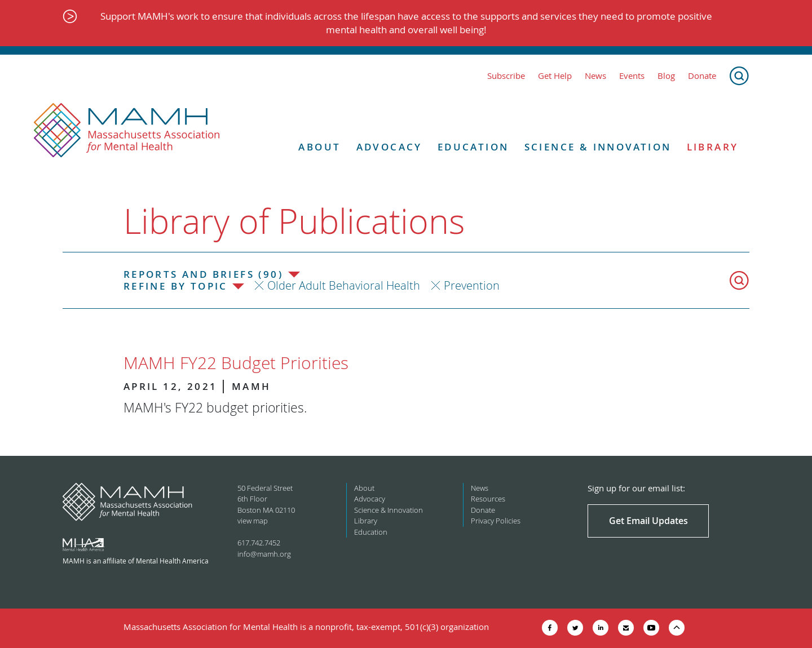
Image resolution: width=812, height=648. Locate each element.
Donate (702, 76)
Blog (666, 76)
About (319, 147)
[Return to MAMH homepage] (127, 131)
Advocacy (389, 147)
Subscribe (506, 76)
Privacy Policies (496, 521)
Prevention (472, 285)
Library (713, 147)
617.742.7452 (259, 543)
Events (632, 76)
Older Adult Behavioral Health (344, 285)
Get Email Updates (648, 521)
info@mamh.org (264, 554)
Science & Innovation (598, 147)
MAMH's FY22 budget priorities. (215, 408)
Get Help (555, 76)
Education (473, 147)
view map (253, 521)
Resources (488, 499)
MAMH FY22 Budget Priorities (236, 363)
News (595, 76)
